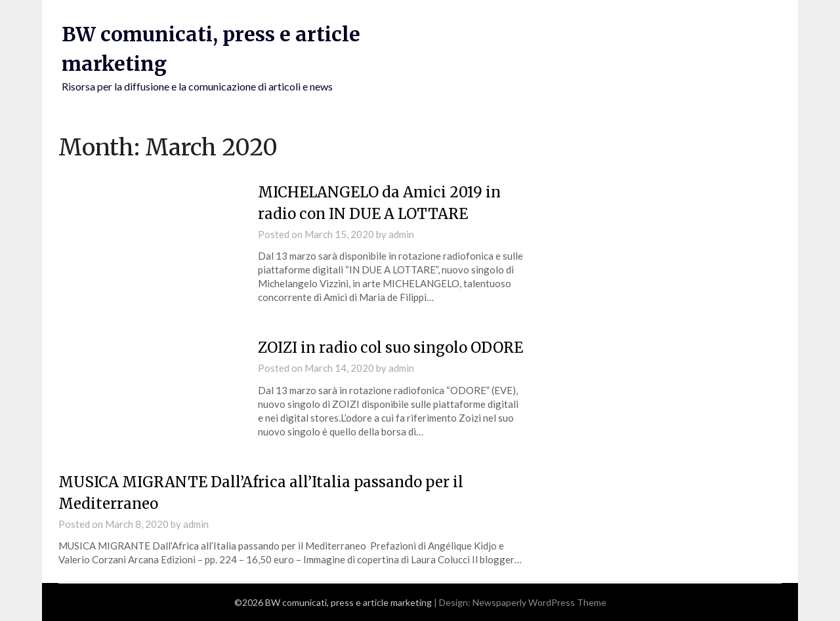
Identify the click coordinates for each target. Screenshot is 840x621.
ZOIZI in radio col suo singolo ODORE (390, 348)
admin (401, 234)
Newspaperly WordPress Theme (539, 602)
